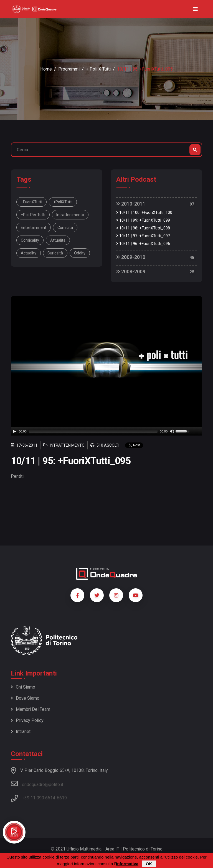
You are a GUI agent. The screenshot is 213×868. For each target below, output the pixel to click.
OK (149, 864)
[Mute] (172, 431)
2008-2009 (131, 272)
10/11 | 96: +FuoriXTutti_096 (143, 244)
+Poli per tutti (33, 215)
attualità (58, 240)
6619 (62, 798)
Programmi (69, 69)
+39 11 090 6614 (39, 798)
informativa (127, 864)
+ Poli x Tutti (98, 69)
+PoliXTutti (63, 202)
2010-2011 (131, 204)
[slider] (93, 431)
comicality (30, 240)
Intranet (21, 731)
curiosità (55, 253)
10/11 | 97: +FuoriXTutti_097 (143, 236)
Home (46, 69)
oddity (80, 253)
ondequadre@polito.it (37, 784)
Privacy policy (27, 720)
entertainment (34, 227)
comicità (65, 227)
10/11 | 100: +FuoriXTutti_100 (144, 213)
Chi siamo (23, 687)
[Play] (14, 431)
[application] (106, 431)
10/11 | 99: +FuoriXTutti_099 (143, 220)
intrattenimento (70, 215)
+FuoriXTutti (31, 202)
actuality (29, 253)
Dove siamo (25, 698)
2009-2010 (131, 257)
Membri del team (31, 709)
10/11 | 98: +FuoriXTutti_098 (143, 228)
